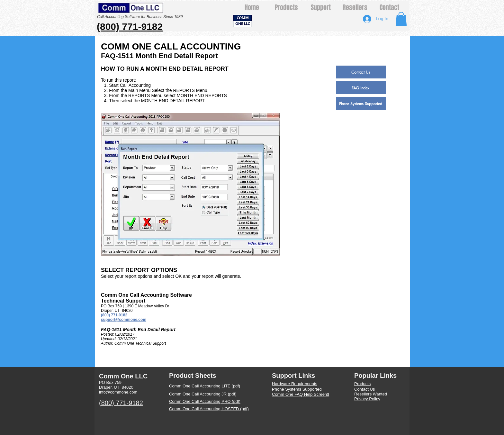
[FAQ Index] (361, 88)
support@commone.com (124, 320)
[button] (401, 19)
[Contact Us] (361, 72)
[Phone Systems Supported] (361, 104)
